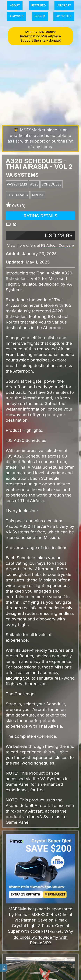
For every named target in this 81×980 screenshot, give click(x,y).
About (15, 5)
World (40, 16)
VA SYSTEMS (22, 175)
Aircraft (64, 5)
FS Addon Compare (57, 245)
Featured (39, 5)
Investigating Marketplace (40, 36)
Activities (64, 16)
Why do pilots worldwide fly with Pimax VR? (43, 937)
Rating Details (40, 216)
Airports (16, 16)
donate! (55, 40)
